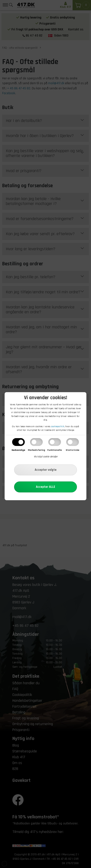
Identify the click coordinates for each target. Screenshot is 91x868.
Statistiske (73, 450)
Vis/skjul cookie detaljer (46, 457)
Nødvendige (18, 450)
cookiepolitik (58, 426)
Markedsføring (37, 450)
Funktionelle (55, 450)
